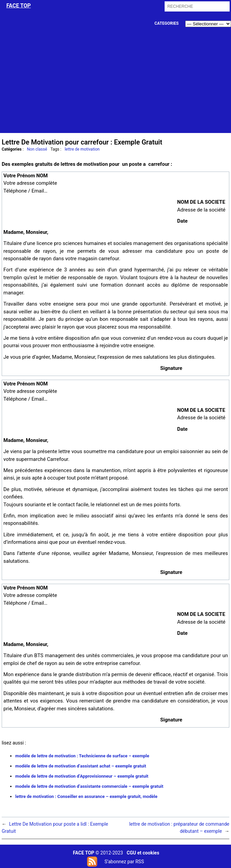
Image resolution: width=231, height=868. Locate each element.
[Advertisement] (116, 86)
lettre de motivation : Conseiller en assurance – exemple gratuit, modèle (86, 796)
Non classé (37, 149)
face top (19, 6)
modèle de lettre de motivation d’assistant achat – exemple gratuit (81, 766)
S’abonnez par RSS (124, 862)
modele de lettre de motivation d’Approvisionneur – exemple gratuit (82, 776)
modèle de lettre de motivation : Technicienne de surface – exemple (82, 756)
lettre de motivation (82, 149)
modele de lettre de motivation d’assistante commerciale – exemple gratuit (89, 786)
